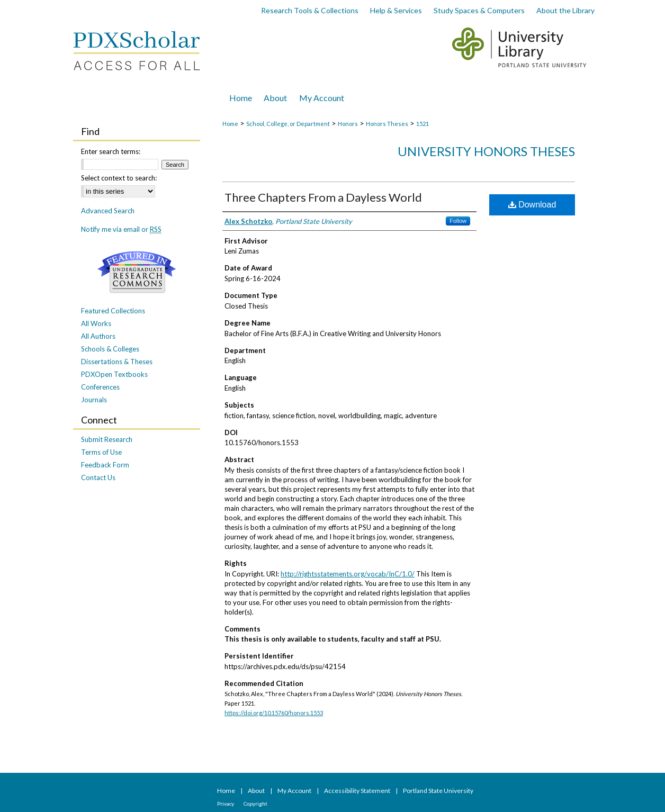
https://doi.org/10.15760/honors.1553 (274, 713)
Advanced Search (108, 211)
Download (532, 205)
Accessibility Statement (358, 791)
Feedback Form (105, 465)
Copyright (255, 804)
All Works (96, 323)
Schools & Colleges (110, 349)
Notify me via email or (121, 229)
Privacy (226, 804)
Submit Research (107, 439)
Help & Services (396, 10)
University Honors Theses (486, 151)
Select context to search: (119, 178)
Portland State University (438, 791)
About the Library (565, 10)
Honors (348, 124)
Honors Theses (387, 124)
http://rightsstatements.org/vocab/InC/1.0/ (348, 574)
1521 (423, 124)
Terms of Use (101, 452)
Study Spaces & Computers (479, 10)
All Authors (98, 336)
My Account (295, 791)
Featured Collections (113, 311)
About (257, 791)
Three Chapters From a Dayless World (323, 197)
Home (230, 124)
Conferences (100, 387)
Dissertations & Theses (117, 362)
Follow (458, 221)
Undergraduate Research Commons (137, 272)
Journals (94, 400)
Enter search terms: (111, 151)
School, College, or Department (288, 124)
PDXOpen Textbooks (114, 374)
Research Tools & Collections (310, 10)
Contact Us (98, 477)
